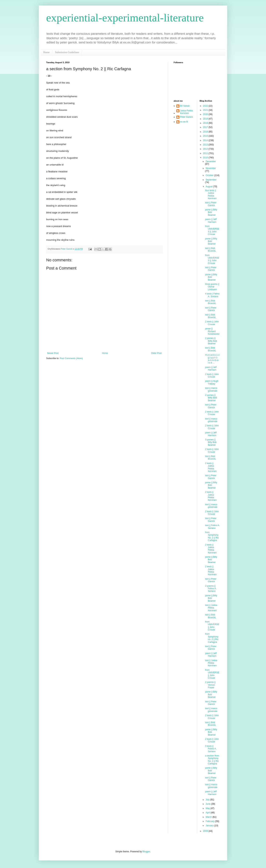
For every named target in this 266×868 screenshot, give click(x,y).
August (209, 187)
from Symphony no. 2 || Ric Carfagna (212, 638)
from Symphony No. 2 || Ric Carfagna (212, 536)
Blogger (146, 852)
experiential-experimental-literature (125, 18)
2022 (206, 106)
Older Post (156, 353)
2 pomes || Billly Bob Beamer (211, 341)
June (208, 804)
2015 (206, 136)
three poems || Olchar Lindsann (212, 287)
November (211, 168)
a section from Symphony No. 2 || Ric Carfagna (212, 760)
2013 (206, 145)
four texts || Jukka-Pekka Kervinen (211, 194)
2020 (206, 114)
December (211, 161)
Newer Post (53, 353)
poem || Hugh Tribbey (212, 382)
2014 (206, 140)
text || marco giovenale (211, 389)
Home (46, 52)
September (211, 180)
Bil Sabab (185, 106)
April (208, 813)
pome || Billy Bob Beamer (211, 212)
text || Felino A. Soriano (212, 527)
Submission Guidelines (67, 52)
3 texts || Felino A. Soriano (211, 749)
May (208, 808)
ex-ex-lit (184, 122)
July (208, 800)
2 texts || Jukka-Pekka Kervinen (211, 467)
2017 (206, 127)
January (210, 826)
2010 (206, 158)
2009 (206, 831)
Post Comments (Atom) (71, 358)
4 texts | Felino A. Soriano (212, 295)
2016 (206, 132)
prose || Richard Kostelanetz (212, 331)
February (210, 821)
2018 (206, 123)
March (209, 817)
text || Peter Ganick (211, 204)
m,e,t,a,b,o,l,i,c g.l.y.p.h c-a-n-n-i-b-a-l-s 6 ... (212, 359)
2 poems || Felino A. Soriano (211, 589)
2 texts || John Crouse (212, 323)
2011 (206, 153)
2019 (206, 119)
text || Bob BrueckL (210, 250)
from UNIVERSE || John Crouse (212, 626)
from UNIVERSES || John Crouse (212, 230)
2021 (206, 110)
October (210, 175)
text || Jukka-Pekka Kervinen (211, 608)
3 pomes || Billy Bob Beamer (211, 442)
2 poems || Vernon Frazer (210, 685)
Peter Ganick (186, 117)
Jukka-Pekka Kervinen (186, 112)
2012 (206, 149)
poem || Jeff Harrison (211, 221)
